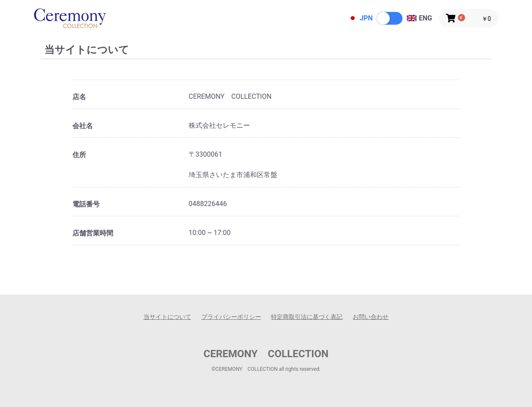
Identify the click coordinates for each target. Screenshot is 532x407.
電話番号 (86, 204)
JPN (360, 18)
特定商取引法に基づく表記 (307, 317)
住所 (79, 155)
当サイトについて (167, 317)
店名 (79, 97)
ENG (419, 18)
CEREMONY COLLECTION (266, 354)
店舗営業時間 (93, 233)
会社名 (83, 126)
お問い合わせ (371, 317)
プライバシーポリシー (231, 317)
